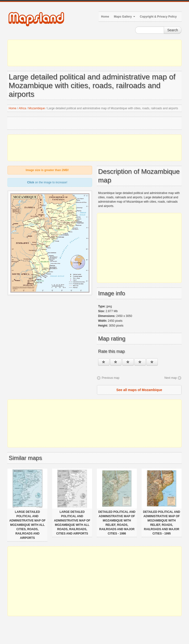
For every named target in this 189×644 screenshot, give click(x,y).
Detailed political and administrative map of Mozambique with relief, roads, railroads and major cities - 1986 (117, 523)
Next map (171, 378)
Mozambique (37, 108)
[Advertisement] (94, 53)
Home (105, 17)
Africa (22, 108)
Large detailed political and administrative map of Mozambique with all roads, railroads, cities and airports (72, 523)
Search (173, 30)
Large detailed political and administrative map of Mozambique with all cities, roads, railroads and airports (28, 525)
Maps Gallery (125, 17)
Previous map (110, 378)
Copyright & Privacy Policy (158, 17)
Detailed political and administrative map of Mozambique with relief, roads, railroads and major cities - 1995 (162, 523)
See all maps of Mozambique (139, 390)
